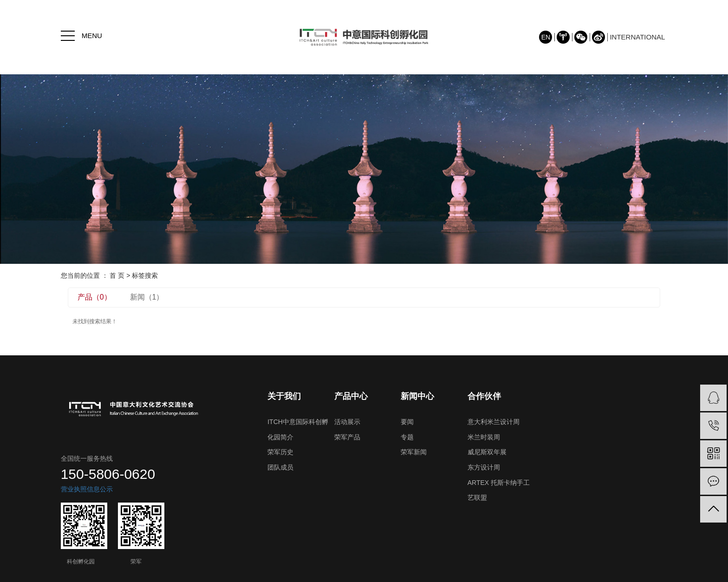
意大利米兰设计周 (494, 422)
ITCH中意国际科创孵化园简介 (298, 429)
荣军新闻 (414, 452)
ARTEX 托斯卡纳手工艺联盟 (499, 490)
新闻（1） (147, 297)
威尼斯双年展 (487, 452)
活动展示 (347, 422)
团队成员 (280, 467)
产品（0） (94, 297)
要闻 (407, 422)
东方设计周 (484, 467)
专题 (407, 437)
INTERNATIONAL (637, 37)
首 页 (117, 275)
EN (546, 37)
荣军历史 (280, 452)
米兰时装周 (484, 437)
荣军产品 (347, 437)
